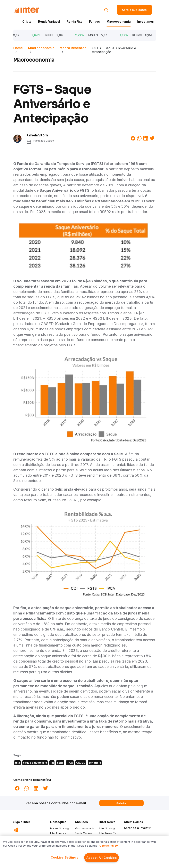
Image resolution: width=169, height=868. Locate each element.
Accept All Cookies (102, 858)
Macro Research (73, 48)
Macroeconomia (119, 21)
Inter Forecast (58, 833)
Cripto (27, 21)
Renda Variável (49, 21)
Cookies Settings (65, 857)
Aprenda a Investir (137, 828)
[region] (84, 852)
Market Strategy (60, 828)
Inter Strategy (107, 828)
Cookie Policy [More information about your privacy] (109, 846)
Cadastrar (121, 803)
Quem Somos (133, 822)
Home (18, 48)
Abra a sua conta (134, 10)
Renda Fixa (75, 21)
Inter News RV (108, 833)
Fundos (95, 21)
